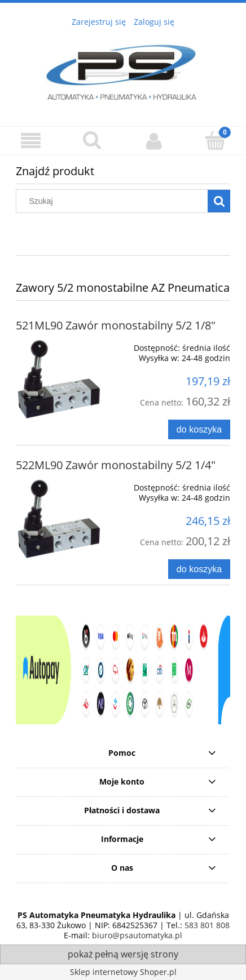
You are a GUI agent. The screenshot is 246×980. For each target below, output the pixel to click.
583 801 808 (207, 925)
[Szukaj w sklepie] (115, 201)
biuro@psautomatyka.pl (136, 935)
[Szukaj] (219, 201)
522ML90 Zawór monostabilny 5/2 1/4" (116, 465)
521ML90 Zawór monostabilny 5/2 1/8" (116, 325)
